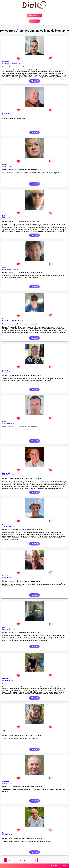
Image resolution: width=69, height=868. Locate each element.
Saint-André (6, 629)
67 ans (10, 166)
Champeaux (6, 423)
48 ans (10, 732)
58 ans (16, 269)
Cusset (4, 783)
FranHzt (5, 319)
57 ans (11, 680)
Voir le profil (34, 81)
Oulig (4, 267)
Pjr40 (4, 216)
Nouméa (5, 680)
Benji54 (5, 833)
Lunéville (5, 835)
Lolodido (5, 525)
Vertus (4, 166)
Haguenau (6, 115)
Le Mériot (5, 475)
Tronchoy (5, 526)
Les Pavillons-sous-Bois (10, 64)
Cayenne (5, 372)
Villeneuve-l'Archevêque (10, 321)
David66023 (6, 113)
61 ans (11, 526)
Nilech (4, 627)
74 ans (10, 783)
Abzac (4, 732)
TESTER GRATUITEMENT (35, 15)
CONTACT (64, 866)
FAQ (44, 866)
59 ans (11, 372)
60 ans (20, 321)
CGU (48, 866)
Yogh (4, 730)
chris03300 (6, 782)
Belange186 (6, 473)
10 (39, 860)
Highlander (6, 62)
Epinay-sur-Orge (7, 269)
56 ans (12, 115)
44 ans (21, 64)
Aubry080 (5, 370)
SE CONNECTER (34, 21)
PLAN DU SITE (55, 866)
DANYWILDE (6, 679)
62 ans (12, 475)
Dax (3, 218)
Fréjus (4, 578)
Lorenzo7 (5, 576)
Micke (4, 422)
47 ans (13, 423)
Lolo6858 (5, 165)
